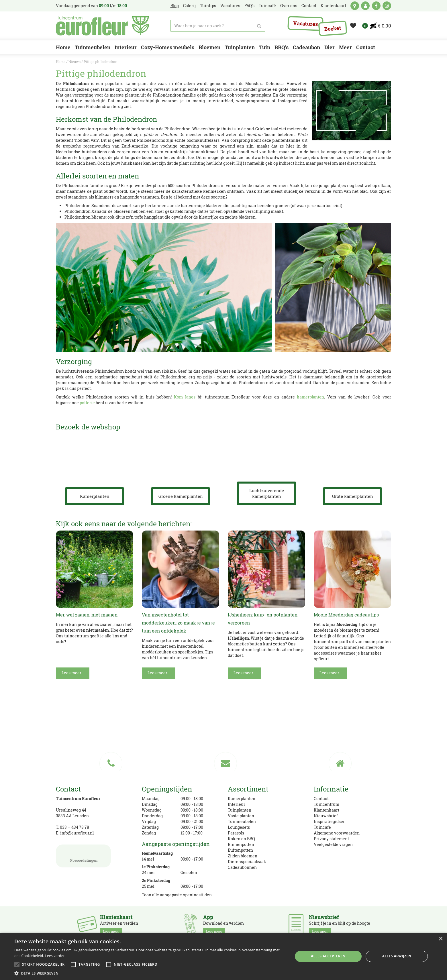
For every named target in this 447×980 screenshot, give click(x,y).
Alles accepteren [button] (328, 956)
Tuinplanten (240, 810)
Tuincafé (322, 827)
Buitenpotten (240, 850)
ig (387, 6)
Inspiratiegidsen (330, 821)
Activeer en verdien (119, 924)
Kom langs (185, 397)
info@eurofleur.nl (77, 833)
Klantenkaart (327, 810)
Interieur (237, 804)
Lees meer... (73, 673)
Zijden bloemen (243, 856)
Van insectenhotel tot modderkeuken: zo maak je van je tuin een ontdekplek (178, 623)
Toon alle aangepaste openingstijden (177, 895)
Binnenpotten (241, 844)
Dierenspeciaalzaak (247, 862)
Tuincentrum (327, 804)
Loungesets (239, 827)
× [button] (441, 939)
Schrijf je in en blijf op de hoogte (340, 924)
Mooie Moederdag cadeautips (346, 615)
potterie (87, 403)
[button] (149, 973)
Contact (321, 799)
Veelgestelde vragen (333, 844)
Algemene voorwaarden (337, 833)
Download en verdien (223, 924)
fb (376, 6)
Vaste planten (241, 816)
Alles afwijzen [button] (397, 956)
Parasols (236, 833)
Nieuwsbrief (326, 816)
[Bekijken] (381, 26)
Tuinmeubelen (242, 821)
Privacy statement (331, 839)
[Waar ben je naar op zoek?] (218, 26)
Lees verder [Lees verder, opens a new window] (55, 956)
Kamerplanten (242, 799)
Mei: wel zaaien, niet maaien (87, 615)
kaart (355, 6)
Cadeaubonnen (242, 867)
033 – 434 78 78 (74, 827)
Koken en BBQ (241, 839)
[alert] (223, 956)
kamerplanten (310, 397)
